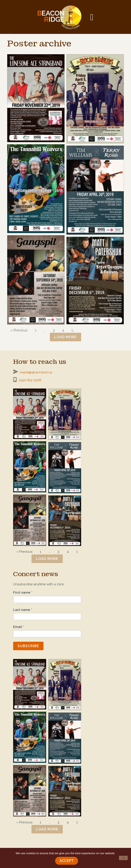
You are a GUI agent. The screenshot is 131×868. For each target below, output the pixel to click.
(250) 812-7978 (30, 380)
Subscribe (28, 646)
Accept (67, 861)
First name (23, 593)
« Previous (19, 330)
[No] (123, 858)
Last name (23, 610)
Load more (65, 337)
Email (19, 627)
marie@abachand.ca (36, 372)
